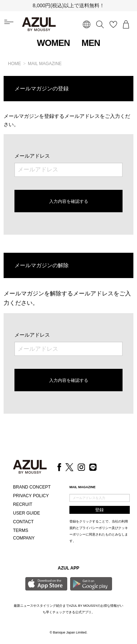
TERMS (21, 530)
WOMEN (53, 43)
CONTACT (23, 522)
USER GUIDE (27, 513)
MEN (91, 43)
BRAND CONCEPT (32, 487)
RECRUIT (23, 504)
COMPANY (24, 538)
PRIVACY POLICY (31, 496)
